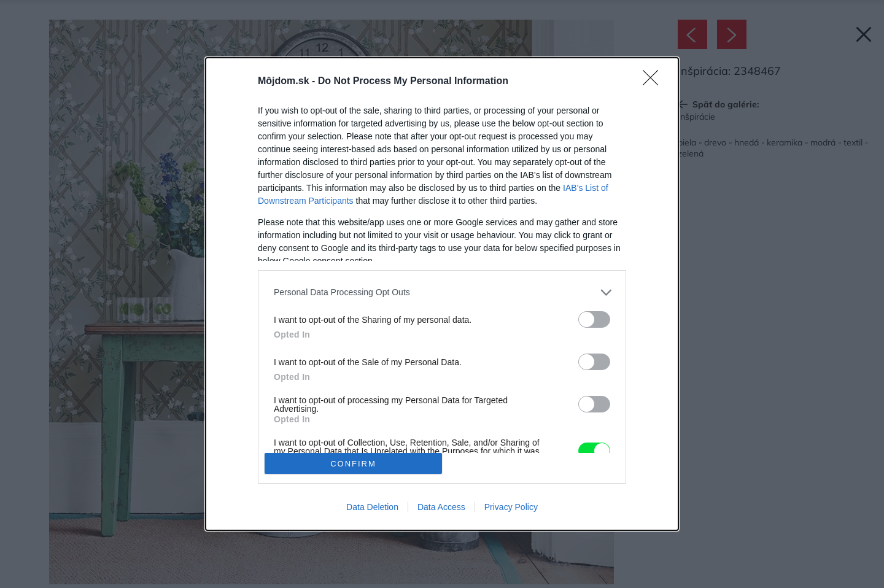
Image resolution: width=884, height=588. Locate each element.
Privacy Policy (511, 507)
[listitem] (442, 292)
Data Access (441, 507)
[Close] (654, 82)
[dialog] (442, 294)
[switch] (594, 319)
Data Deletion (372, 507)
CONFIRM (353, 463)
